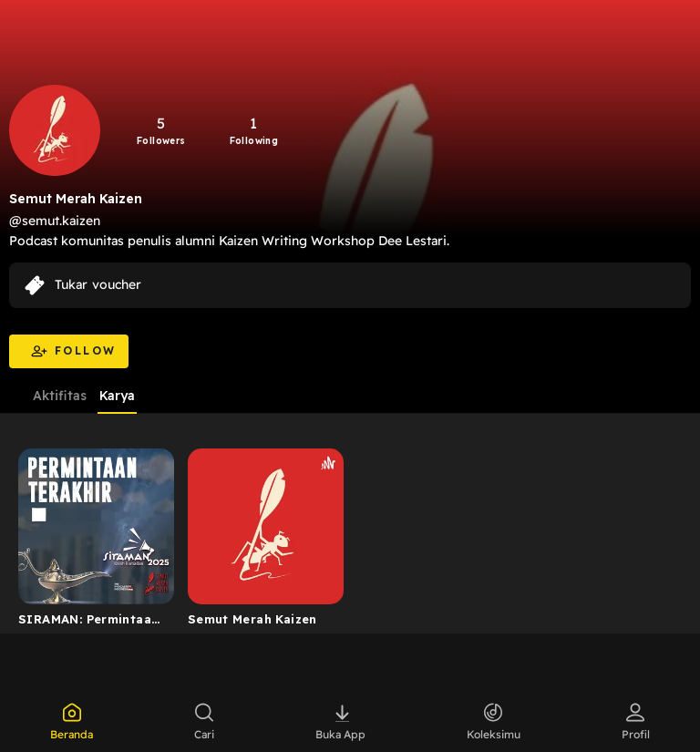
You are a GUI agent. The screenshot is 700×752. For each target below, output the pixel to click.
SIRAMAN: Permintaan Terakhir (88, 623)
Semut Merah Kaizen (252, 619)
